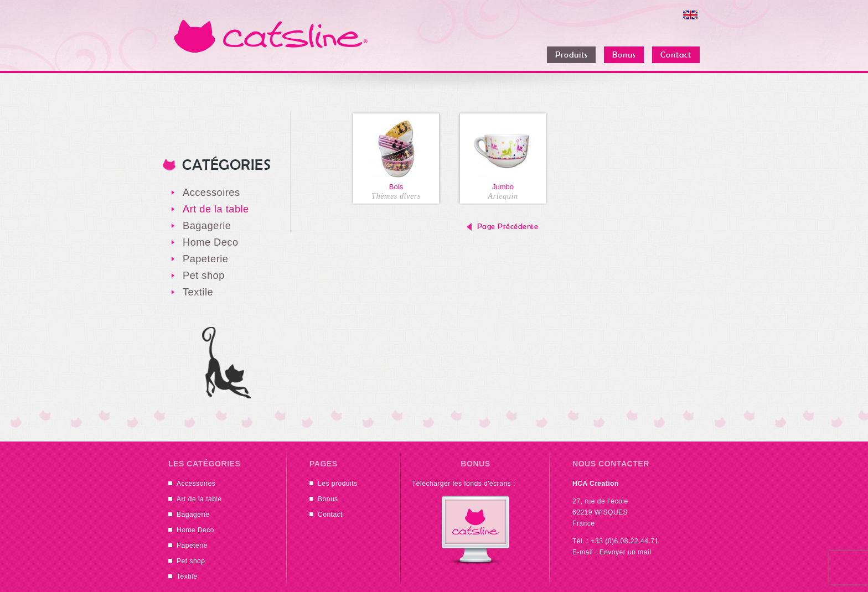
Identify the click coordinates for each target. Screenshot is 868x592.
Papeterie (205, 259)
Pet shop (204, 276)
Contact (330, 515)
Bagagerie (207, 226)
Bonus (328, 499)
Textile (198, 292)
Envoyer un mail (626, 552)
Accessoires (211, 193)
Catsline (271, 36)
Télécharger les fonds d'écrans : (464, 484)
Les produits (338, 484)
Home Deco (211, 242)
